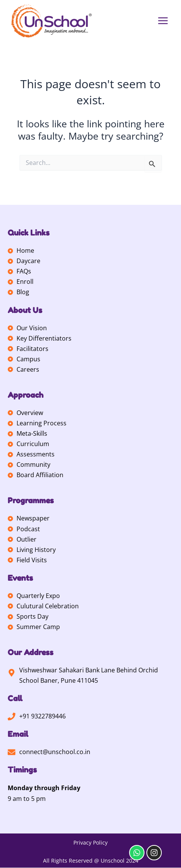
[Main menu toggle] (163, 21)
